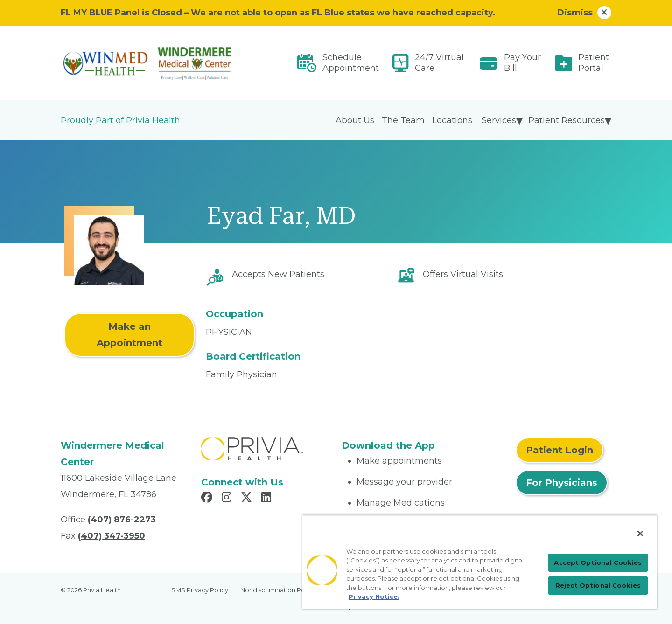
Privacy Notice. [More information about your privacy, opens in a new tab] (374, 596)
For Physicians (562, 483)
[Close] (640, 534)
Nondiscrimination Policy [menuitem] (278, 590)
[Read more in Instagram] (228, 499)
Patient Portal (594, 63)
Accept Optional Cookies (598, 562)
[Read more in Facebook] (208, 499)
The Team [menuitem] (403, 120)
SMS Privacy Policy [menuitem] (200, 590)
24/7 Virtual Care (439, 63)
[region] (480, 562)
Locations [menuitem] (452, 120)
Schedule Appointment (351, 63)
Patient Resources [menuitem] (567, 120)
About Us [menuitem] (355, 120)
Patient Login (560, 450)
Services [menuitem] (499, 120)
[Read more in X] (248, 499)
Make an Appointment (129, 335)
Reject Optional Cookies (598, 585)
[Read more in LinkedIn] (268, 499)
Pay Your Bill (522, 63)
